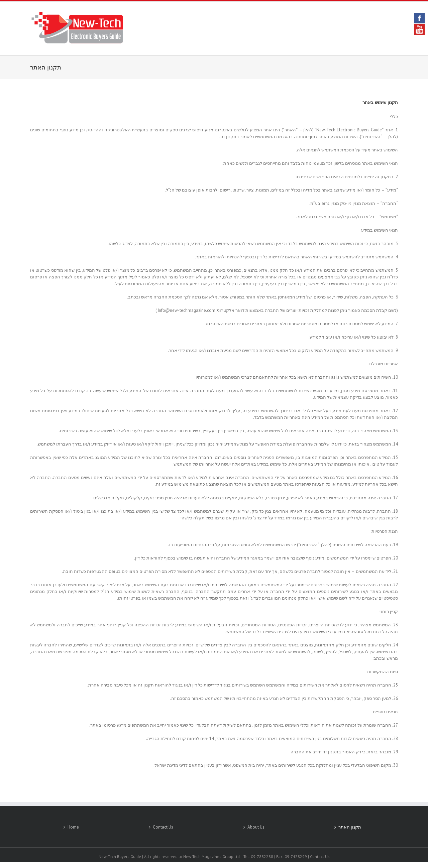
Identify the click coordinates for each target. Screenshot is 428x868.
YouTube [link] (419, 29)
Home (73, 827)
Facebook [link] (419, 18)
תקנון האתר (46, 68)
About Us (256, 827)
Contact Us (163, 827)
